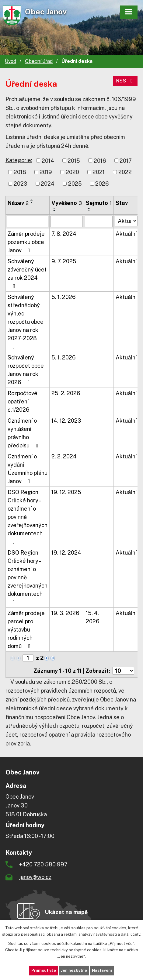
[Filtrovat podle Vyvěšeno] (67, 221)
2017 (126, 160)
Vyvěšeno (67, 203)
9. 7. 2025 (64, 261)
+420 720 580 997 (43, 864)
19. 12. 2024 (66, 553)
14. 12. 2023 (66, 421)
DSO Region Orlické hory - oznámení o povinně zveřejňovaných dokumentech (28, 517)
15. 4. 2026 (93, 617)
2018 (20, 172)
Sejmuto (99, 203)
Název (18, 203)
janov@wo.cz (35, 877)
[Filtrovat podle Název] (28, 221)
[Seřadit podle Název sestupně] (32, 202)
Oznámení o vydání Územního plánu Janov (28, 469)
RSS (125, 81)
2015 (74, 160)
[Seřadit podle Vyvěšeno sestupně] (55, 211)
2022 (125, 172)
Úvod (10, 61)
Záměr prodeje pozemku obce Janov (26, 242)
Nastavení (102, 970)
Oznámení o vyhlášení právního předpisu (24, 433)
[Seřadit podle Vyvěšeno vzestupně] (55, 208)
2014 (48, 160)
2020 (72, 172)
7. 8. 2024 (64, 234)
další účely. (131, 934)
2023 (21, 184)
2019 (46, 172)
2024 (48, 184)
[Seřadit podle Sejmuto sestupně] (89, 211)
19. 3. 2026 (65, 613)
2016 (100, 160)
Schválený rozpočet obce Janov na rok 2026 (26, 370)
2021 (99, 172)
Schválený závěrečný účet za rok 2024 (27, 273)
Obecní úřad (39, 61)
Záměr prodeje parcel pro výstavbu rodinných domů (26, 630)
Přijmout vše (44, 970)
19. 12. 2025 (66, 492)
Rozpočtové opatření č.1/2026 (23, 401)
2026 (102, 184)
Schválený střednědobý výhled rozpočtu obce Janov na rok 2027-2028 (26, 322)
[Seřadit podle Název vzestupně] (32, 200)
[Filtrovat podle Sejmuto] (99, 221)
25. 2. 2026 (66, 393)
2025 (75, 184)
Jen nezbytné (74, 970)
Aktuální (126, 234)
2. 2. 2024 (64, 456)
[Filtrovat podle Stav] (126, 221)
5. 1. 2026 (64, 297)
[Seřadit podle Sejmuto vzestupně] (89, 208)
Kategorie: (19, 160)
